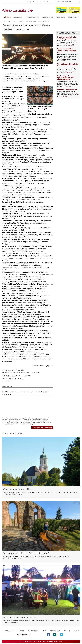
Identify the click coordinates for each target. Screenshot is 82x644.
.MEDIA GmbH (55, 642)
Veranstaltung (36, 373)
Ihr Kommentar (6, 395)
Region (21, 373)
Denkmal (4, 373)
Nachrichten (12, 21)
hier (17, 424)
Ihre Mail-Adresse (7, 386)
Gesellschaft (13, 373)
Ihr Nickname (6, 381)
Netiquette (33, 424)
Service (27, 373)
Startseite (4, 21)
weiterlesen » (70, 45)
